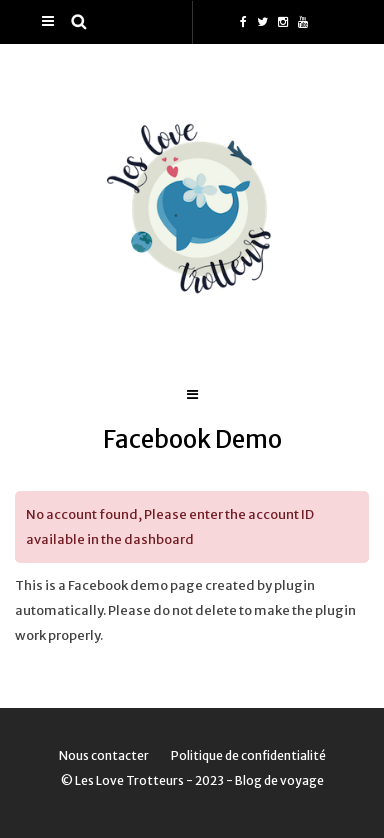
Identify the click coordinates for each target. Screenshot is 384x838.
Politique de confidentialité (248, 755)
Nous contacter (104, 755)
